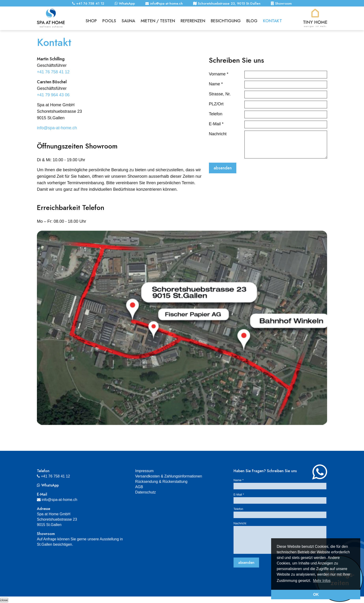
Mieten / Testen (158, 21)
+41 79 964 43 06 (53, 95)
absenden (223, 168)
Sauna (128, 21)
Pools (109, 21)
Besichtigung (226, 21)
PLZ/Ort (216, 104)
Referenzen (193, 21)
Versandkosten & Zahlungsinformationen (169, 476)
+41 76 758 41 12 (88, 4)
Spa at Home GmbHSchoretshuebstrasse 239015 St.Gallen (57, 519)
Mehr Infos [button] (322, 581)
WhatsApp (125, 4)
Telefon (216, 114)
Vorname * (219, 74)
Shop (91, 21)
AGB (139, 487)
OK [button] (316, 595)
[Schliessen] (4, 600)
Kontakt (273, 21)
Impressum (144, 471)
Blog (252, 21)
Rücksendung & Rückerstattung (161, 482)
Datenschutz (145, 492)
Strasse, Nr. (220, 94)
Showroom (281, 4)
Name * (216, 84)
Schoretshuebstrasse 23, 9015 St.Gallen (227, 4)
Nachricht (218, 134)
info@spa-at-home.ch (164, 4)
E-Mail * (216, 124)
